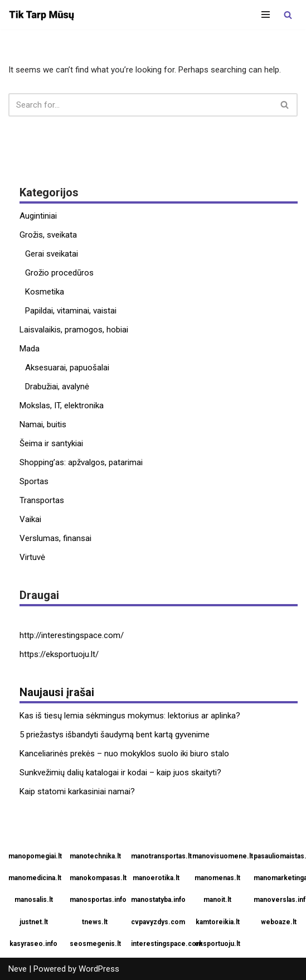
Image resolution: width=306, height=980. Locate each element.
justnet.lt (34, 922)
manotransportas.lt (157, 856)
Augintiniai (38, 216)
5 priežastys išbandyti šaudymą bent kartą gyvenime (115, 735)
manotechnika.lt (95, 856)
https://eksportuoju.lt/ (59, 654)
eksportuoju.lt (217, 944)
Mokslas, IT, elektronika (62, 405)
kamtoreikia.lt (218, 922)
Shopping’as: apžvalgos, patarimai (81, 462)
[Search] (288, 15)
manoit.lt (217, 900)
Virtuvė (32, 557)
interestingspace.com (157, 944)
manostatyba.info (157, 900)
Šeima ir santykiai (51, 443)
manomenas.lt (217, 878)
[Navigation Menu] (266, 15)
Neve (18, 969)
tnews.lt (95, 922)
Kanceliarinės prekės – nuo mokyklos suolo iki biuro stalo (124, 754)
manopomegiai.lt (35, 856)
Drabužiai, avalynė (57, 387)
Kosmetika (45, 292)
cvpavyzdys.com (157, 922)
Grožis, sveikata (48, 235)
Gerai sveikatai (52, 254)
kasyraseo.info (33, 944)
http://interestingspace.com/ (72, 635)
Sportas (34, 481)
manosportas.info (96, 900)
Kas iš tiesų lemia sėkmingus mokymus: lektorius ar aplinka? (130, 716)
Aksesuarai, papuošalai (67, 368)
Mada (30, 349)
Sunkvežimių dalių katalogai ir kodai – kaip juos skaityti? (120, 773)
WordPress (99, 969)
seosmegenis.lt (95, 944)
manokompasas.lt (96, 878)
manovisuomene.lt (219, 856)
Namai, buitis (43, 424)
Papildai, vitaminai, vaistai (71, 311)
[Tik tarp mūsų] (42, 15)
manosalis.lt (34, 900)
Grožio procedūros (59, 273)
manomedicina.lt (35, 878)
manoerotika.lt (156, 878)
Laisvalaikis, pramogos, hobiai (74, 330)
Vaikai (30, 519)
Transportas (42, 500)
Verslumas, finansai (55, 538)
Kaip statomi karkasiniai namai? (77, 791)
